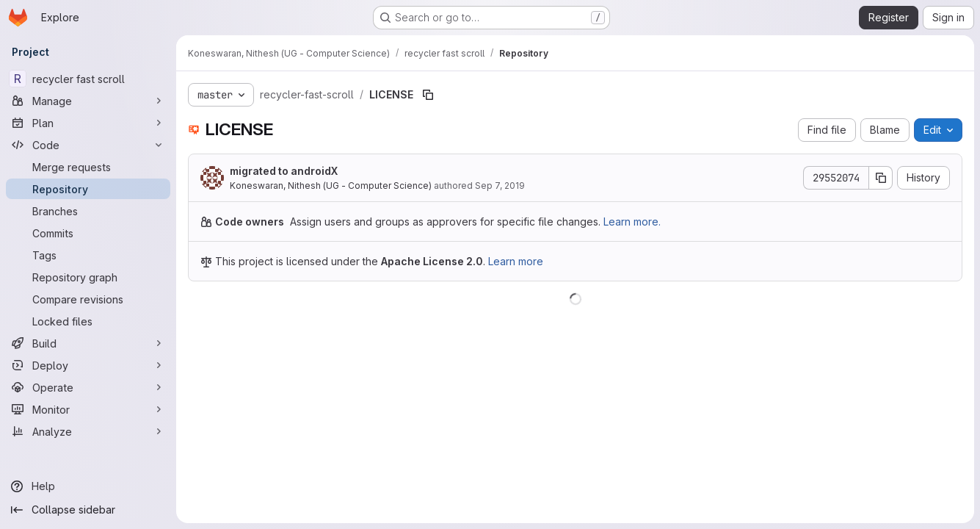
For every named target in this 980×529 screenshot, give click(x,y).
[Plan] (88, 123)
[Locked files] (88, 321)
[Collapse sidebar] (88, 510)
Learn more (516, 261)
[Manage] (88, 101)
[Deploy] (88, 365)
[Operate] (88, 387)
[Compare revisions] (88, 299)
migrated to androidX (284, 171)
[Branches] (88, 211)
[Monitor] (88, 409)
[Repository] (88, 189)
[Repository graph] (88, 277)
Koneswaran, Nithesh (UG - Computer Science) (331, 186)
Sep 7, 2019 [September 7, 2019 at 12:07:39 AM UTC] (500, 186)
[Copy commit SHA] (881, 178)
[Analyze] (88, 431)
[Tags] (88, 255)
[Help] (88, 486)
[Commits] (88, 233)
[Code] (88, 145)
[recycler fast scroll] (88, 79)
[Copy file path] (428, 95)
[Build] (88, 343)
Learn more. (632, 222)
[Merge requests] (88, 167)
